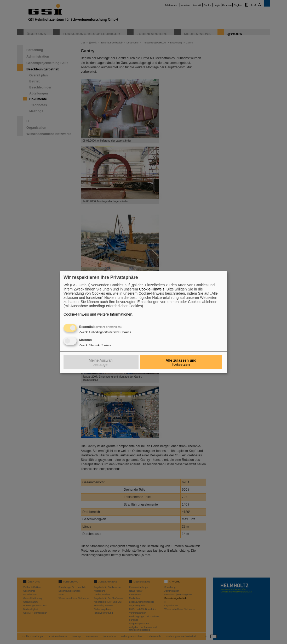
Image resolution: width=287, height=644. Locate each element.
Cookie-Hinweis (152, 289)
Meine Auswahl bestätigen (101, 362)
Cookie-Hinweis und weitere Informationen (98, 314)
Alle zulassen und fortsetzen (181, 362)
